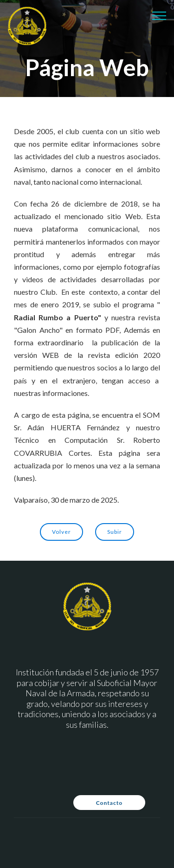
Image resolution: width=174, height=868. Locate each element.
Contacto (109, 803)
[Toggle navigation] (159, 15)
